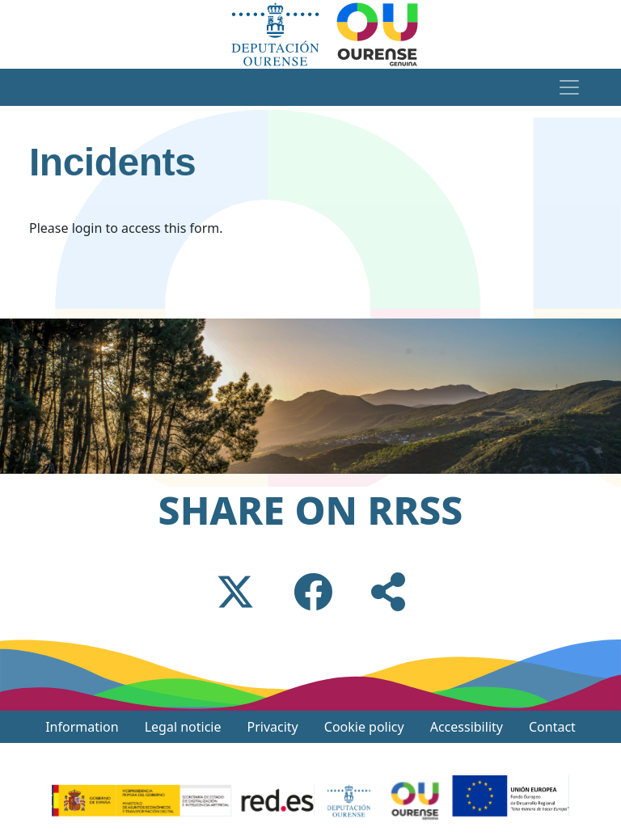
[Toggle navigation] (569, 87)
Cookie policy (364, 727)
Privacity (273, 727)
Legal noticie (183, 727)
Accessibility (467, 727)
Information (82, 727)
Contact (552, 727)
